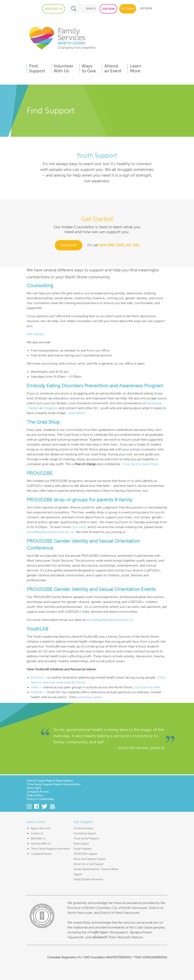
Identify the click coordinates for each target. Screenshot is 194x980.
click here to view (147, 687)
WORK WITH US (54, 9)
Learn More (77, 413)
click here (79, 527)
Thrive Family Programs (86, 839)
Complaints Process (38, 792)
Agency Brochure (40, 828)
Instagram (51, 408)
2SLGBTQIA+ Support (85, 854)
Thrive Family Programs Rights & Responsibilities (54, 784)
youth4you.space (90, 697)
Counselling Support (85, 833)
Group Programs (83, 849)
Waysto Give (89, 68)
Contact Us (37, 833)
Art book (37, 678)
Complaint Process (41, 854)
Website (37, 692)
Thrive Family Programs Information (50, 849)
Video (35, 687)
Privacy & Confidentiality (40, 799)
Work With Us (38, 839)
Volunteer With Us (41, 844)
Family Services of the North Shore (62, 38)
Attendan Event (113, 68)
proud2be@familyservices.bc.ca (50, 532)
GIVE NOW (108, 9)
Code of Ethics (35, 795)
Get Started (128, 9)
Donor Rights (34, 788)
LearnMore (136, 68)
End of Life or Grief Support (89, 864)
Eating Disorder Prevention (88, 879)
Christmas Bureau (83, 828)
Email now (69, 245)
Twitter (33, 408)
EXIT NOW (146, 9)
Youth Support (81, 844)
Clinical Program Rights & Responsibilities (50, 781)
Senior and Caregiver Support (90, 859)
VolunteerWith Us (63, 68)
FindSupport (37, 68)
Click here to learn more (141, 464)
